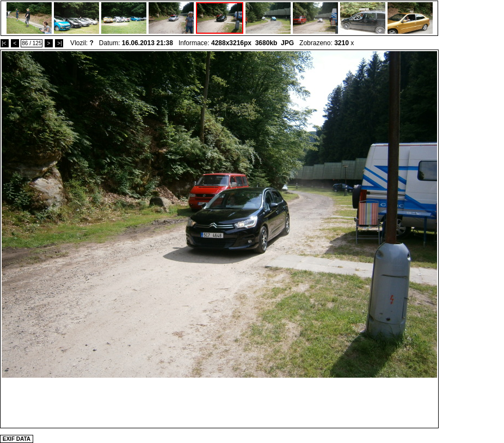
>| (59, 43)
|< (5, 43)
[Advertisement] (219, 402)
